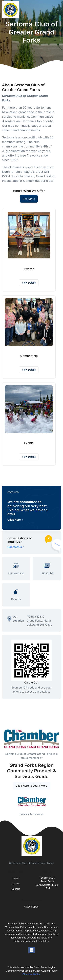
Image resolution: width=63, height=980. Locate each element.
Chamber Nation (32, 974)
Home (16, 878)
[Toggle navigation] (58, 10)
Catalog (16, 883)
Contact (16, 889)
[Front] (11, 10)
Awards (29, 269)
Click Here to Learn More (32, 786)
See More (29, 199)
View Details (29, 283)
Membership (29, 356)
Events (29, 443)
